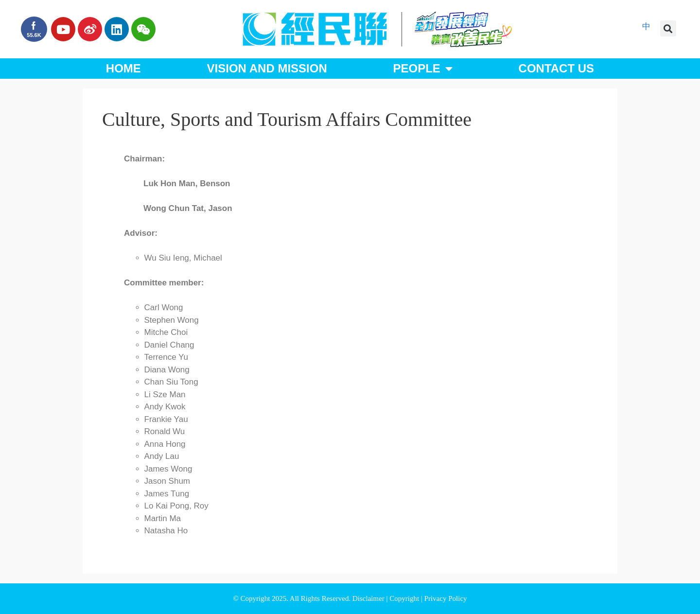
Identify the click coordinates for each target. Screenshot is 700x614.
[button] (668, 28)
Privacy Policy (446, 598)
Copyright (405, 598)
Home (123, 68)
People (422, 69)
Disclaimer (369, 598)
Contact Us (557, 68)
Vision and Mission (267, 68)
